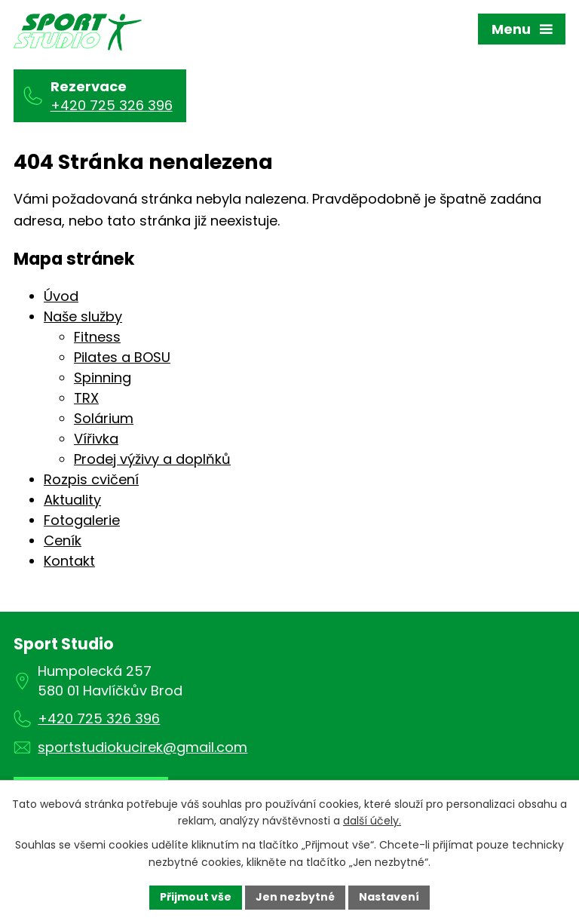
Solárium (104, 418)
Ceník (63, 540)
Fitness (97, 337)
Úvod (61, 296)
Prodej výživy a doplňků (152, 459)
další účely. (372, 821)
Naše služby (83, 316)
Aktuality (72, 500)
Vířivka (96, 439)
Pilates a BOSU (122, 357)
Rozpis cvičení (91, 479)
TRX (86, 398)
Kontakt (69, 561)
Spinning (103, 378)
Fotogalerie (82, 520)
